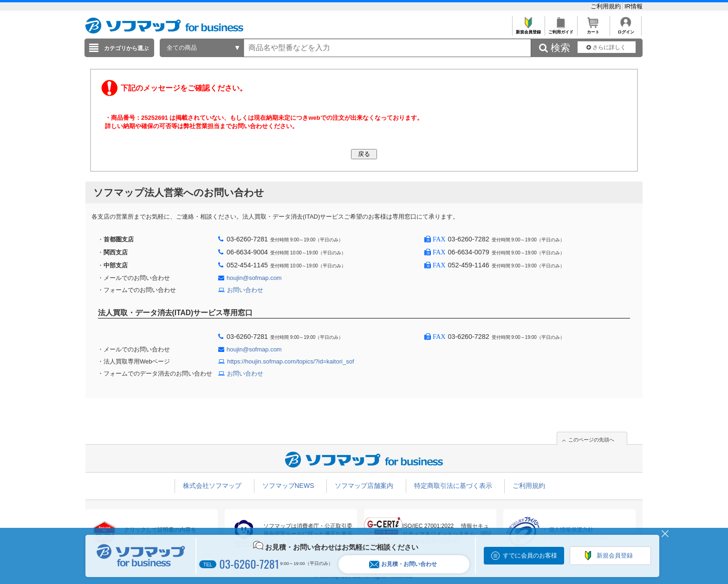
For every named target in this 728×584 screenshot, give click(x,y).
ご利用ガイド (561, 29)
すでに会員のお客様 (530, 555)
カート (593, 29)
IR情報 (634, 6)
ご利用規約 (607, 6)
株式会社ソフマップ (212, 486)
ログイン (626, 29)
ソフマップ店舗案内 (364, 486)
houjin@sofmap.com (254, 278)
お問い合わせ (245, 290)
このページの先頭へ (591, 440)
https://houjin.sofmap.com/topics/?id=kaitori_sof (291, 361)
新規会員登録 (528, 29)
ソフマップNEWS (288, 486)
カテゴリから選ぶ (126, 48)
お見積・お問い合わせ (403, 564)
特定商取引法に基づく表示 (453, 486)
